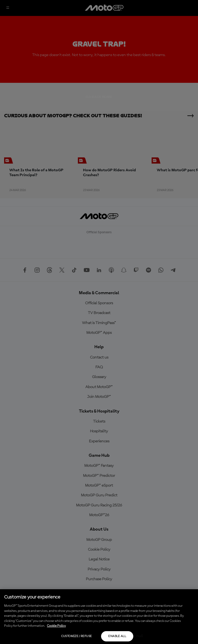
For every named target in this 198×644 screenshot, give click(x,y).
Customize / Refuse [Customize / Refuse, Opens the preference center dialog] (76, 636)
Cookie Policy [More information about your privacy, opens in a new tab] (56, 626)
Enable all (117, 636)
